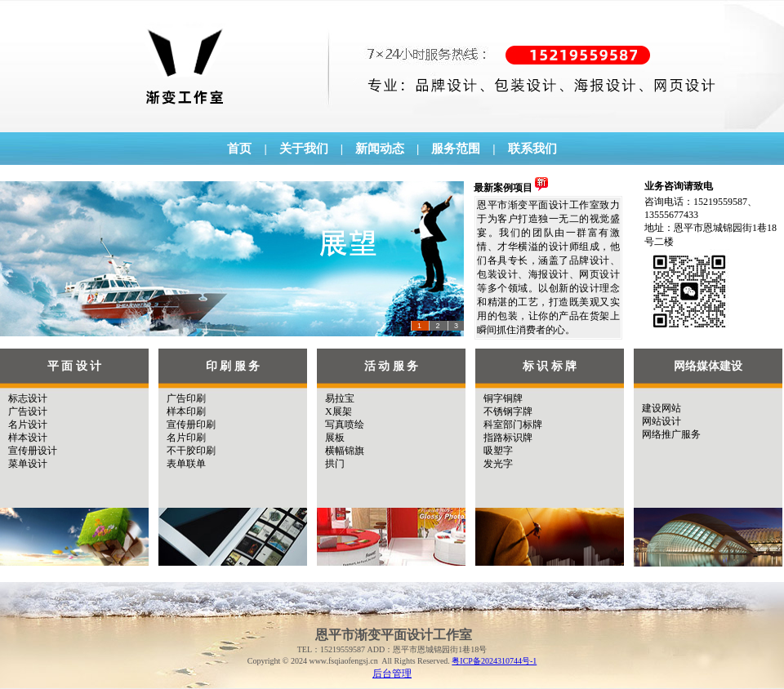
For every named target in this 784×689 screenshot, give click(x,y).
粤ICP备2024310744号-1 (494, 661)
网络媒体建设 (708, 366)
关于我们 (304, 149)
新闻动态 (380, 149)
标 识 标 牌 (550, 366)
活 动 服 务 (392, 366)
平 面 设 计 (75, 366)
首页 (239, 149)
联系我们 (532, 149)
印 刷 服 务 (233, 366)
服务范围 (456, 149)
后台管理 (392, 673)
